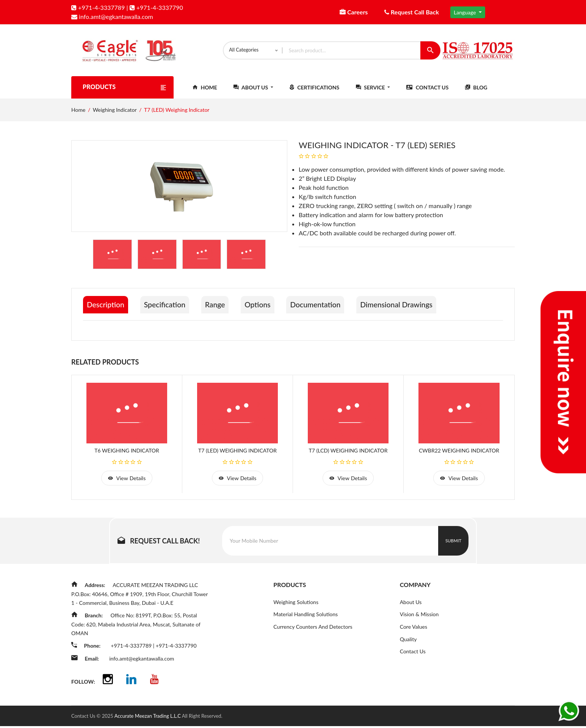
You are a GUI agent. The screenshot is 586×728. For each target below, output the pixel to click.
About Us (253, 92)
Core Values (414, 631)
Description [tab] (106, 309)
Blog (476, 92)
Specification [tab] (168, 309)
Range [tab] (220, 309)
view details (127, 481)
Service (373, 92)
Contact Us (427, 92)
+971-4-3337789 (98, 7)
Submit (454, 544)
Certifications (314, 92)
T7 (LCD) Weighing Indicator (348, 453)
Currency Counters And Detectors (313, 631)
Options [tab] (265, 309)
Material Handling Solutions (306, 618)
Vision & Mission (419, 618)
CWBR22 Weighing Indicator (459, 453)
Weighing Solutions (296, 606)
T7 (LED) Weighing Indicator (237, 453)
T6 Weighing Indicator (127, 453)
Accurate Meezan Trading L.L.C (148, 718)
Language (465, 12)
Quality (408, 643)
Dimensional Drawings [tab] (410, 309)
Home (205, 92)
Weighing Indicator (115, 114)
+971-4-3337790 (156, 7)
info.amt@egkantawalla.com (112, 16)
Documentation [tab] (326, 309)
